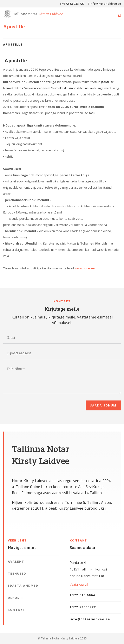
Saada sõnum (103, 405)
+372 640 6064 (82, 595)
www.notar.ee (85, 268)
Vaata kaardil (79, 584)
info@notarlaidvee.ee (90, 619)
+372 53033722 (83, 607)
